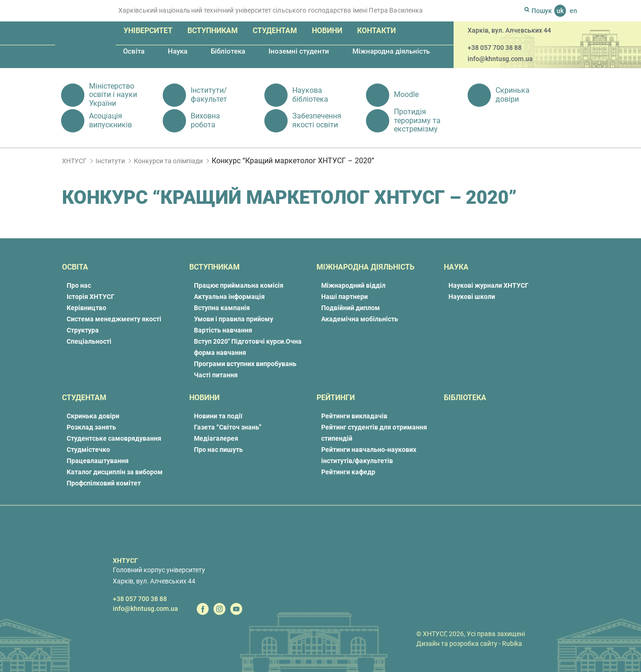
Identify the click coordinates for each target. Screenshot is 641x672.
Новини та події (218, 416)
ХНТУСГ (74, 161)
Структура (83, 330)
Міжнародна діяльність (391, 51)
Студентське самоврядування (114, 438)
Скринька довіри (93, 416)
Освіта (134, 51)
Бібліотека (228, 51)
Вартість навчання (223, 330)
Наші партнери (345, 297)
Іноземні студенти (299, 51)
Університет (148, 31)
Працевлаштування (98, 461)
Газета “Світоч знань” (228, 427)
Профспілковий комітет (104, 483)
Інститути (110, 161)
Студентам (275, 31)
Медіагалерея (216, 438)
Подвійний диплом (351, 308)
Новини (327, 31)
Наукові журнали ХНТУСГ (489, 285)
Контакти (376, 31)
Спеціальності (89, 341)
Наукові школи (472, 297)
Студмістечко (88, 450)
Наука (178, 51)
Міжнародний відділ (353, 285)
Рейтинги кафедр (348, 472)
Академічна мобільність (360, 319)
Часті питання (216, 375)
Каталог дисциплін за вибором (115, 472)
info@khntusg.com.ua (500, 59)
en (573, 11)
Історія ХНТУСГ (91, 297)
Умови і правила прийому (234, 319)
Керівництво (86, 308)
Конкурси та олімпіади (168, 161)
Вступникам (213, 31)
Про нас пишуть (218, 450)
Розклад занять (91, 427)
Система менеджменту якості (114, 319)
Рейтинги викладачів (354, 416)
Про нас (79, 285)
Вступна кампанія (222, 308)
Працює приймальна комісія (239, 285)
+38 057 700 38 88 (495, 48)
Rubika (512, 644)
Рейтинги (336, 398)
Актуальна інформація (229, 297)
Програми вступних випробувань (245, 364)
